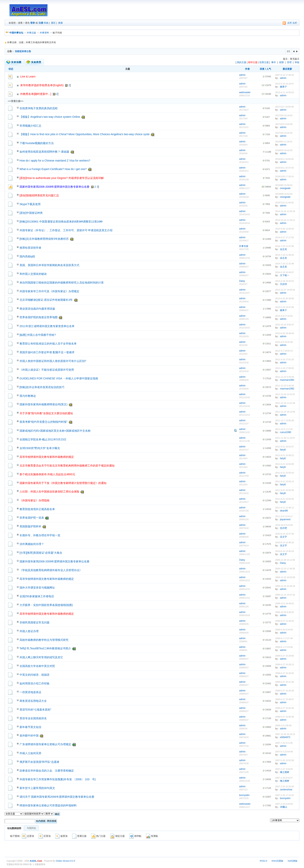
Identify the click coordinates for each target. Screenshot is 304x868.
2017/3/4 (243, 119)
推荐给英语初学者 (30, 248)
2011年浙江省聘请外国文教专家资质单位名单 (47, 326)
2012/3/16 (244, 363)
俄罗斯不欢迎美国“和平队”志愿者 (39, 762)
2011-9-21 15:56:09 (284, 464)
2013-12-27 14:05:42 (285, 290)
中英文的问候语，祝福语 (35, 675)
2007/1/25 (244, 772)
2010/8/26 (244, 389)
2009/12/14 (244, 598)
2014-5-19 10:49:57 (284, 272)
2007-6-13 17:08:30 (284, 75)
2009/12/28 (244, 563)
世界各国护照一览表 (32, 518)
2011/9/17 (244, 502)
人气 (269, 69)
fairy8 (283, 450)
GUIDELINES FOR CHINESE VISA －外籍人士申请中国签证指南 (59, 378)
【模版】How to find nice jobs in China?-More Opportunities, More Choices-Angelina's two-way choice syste (85, 134)
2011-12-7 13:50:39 (284, 420)
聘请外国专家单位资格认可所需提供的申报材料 (48, 805)
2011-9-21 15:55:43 (284, 473)
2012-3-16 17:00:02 (284, 368)
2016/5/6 (243, 153)
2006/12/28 (244, 781)
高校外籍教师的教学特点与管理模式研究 (44, 640)
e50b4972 (285, 737)
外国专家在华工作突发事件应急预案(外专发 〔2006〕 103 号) (58, 779)
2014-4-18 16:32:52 (284, 281)
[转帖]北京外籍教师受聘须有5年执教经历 (44, 239)
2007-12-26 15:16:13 (285, 734)
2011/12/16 (244, 397)
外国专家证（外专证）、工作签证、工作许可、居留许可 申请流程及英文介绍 (66, 230)
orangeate (285, 188)
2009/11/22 (244, 432)
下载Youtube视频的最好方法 (37, 143)
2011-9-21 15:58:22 (284, 455)
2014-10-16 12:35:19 (285, 211)
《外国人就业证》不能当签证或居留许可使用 (47, 370)
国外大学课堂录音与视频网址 (37, 588)
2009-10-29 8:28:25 (284, 612)
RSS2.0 (263, 861)
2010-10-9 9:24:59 (284, 525)
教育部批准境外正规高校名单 (37, 509)
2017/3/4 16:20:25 (284, 133)
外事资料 (44, 33)
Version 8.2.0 (69, 861)
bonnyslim (244, 795)
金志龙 (283, 249)
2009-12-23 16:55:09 (285, 577)
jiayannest (285, 519)
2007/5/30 (244, 763)
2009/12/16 (244, 258)
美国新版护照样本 (30, 526)
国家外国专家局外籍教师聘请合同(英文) (44, 404)
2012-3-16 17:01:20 (284, 359)
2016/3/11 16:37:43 (284, 168)
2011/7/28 (244, 476)
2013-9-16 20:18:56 (284, 298)
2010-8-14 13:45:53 (284, 551)
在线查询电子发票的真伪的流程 (39, 108)
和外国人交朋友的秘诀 (33, 274)
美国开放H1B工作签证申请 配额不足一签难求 (47, 352)
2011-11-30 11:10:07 (285, 438)
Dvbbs (59, 861)
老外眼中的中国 (29, 736)
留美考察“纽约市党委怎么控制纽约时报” (44, 422)
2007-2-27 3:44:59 (284, 769)
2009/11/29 (244, 554)
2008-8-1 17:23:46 (284, 647)
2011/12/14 (244, 415)
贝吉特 (283, 284)
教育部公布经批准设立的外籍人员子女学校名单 (48, 344)
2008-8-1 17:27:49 (284, 638)
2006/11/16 (244, 95)
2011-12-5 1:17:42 (284, 429)
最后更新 (287, 69)
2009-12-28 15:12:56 (285, 560)
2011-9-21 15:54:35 (284, 490)
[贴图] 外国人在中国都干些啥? (38, 335)
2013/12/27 (244, 293)
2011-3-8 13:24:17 (284, 516)
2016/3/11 (244, 162)
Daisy (242, 281)
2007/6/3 (243, 755)
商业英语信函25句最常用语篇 (37, 309)
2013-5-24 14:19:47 (284, 84)
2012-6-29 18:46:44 (284, 333)
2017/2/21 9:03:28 (284, 124)
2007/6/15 (244, 737)
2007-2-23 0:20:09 (284, 804)
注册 (41, 23)
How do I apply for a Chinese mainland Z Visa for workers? (55, 161)
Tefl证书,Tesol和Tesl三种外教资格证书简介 (45, 648)
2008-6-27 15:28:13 (284, 664)
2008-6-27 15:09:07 (284, 699)
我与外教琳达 (28, 396)
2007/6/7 (243, 78)
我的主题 (242, 62)
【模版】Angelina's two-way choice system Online (50, 117)
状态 (11, 69)
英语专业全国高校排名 (33, 718)
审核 (297, 62)
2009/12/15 (244, 589)
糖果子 (283, 87)
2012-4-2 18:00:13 (284, 351)
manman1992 (287, 380)
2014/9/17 (244, 241)
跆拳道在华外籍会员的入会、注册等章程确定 (47, 771)
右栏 (295, 23)
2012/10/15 (244, 328)
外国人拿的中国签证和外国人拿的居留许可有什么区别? (53, 361)
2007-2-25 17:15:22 (284, 795)
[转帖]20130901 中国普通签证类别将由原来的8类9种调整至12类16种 (61, 222)
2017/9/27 (244, 110)
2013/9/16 (244, 302)
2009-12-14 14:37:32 (285, 595)
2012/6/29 (244, 336)
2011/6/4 (243, 458)
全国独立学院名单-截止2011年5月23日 (43, 439)
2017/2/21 (244, 127)
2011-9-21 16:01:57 (284, 447)
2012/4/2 (243, 354)
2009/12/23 (244, 572)
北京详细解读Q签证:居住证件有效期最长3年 (46, 300)
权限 (282, 62)
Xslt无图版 (292, 861)
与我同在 (31, 828)
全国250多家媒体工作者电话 (37, 596)
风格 (46, 23)
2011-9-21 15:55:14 (284, 481)
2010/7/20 (244, 511)
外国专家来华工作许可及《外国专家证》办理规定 (49, 291)
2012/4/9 (243, 345)
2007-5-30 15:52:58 (284, 760)
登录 (33, 23)
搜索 (60, 23)
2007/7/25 (244, 249)
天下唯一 (285, 275)
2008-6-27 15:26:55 (284, 673)
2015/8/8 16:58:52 (284, 185)
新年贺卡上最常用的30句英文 (37, 788)
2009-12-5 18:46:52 (284, 603)
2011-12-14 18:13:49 (285, 412)
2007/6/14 (244, 546)
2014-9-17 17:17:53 (284, 237)
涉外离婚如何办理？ (32, 544)
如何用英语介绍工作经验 (35, 683)
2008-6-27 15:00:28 (284, 717)
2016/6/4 (243, 145)
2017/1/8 (243, 136)
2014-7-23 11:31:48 (284, 264)
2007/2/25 (244, 798)
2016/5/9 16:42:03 (284, 150)
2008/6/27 (244, 267)
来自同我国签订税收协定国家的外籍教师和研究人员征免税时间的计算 (62, 283)
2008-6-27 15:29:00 (284, 656)
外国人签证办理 (29, 631)
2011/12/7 (244, 424)
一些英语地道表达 (30, 692)
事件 (274, 62)
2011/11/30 (244, 441)
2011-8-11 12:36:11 (284, 508)
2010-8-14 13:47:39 (284, 534)
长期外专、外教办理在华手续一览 (40, 535)
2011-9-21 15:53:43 (284, 499)
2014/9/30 (244, 232)
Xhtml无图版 (277, 861)
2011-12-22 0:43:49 (284, 377)
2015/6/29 (244, 197)
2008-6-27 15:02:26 (284, 708)
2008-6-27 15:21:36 (284, 682)
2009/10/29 (244, 615)
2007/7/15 (244, 746)
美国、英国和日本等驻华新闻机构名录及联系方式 (49, 265)
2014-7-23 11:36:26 (284, 255)
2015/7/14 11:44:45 (284, 203)
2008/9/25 (244, 380)
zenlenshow (286, 790)
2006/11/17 (244, 188)
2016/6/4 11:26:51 (284, 142)
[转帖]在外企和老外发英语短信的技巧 (42, 387)
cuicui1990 (285, 432)
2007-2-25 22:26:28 (284, 786)
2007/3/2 (243, 87)
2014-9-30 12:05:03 (284, 229)
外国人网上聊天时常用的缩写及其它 (41, 657)
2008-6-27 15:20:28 (284, 691)
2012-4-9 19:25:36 (284, 342)
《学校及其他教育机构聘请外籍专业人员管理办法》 (51, 570)
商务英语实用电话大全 (33, 701)
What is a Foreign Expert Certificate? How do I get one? (53, 169)
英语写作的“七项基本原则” (35, 710)
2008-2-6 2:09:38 (283, 725)
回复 (262, 69)
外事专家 (244, 246)
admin (242, 75)
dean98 (284, 511)
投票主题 (264, 62)
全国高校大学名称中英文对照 (37, 666)
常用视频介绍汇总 (30, 126)
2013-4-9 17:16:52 (284, 316)
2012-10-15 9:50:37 (284, 325)
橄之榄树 (285, 772)
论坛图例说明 (14, 828)
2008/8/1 (243, 641)
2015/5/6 (243, 206)
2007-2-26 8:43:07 (284, 778)
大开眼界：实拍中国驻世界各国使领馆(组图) (46, 605)
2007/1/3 (243, 790)
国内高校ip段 (27, 256)
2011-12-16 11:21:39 (285, 403)
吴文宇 (283, 537)
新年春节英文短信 (30, 727)
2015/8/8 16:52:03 (284, 194)
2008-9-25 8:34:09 (284, 630)
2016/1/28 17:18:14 (284, 176)
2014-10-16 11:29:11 (285, 220)
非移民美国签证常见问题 (35, 622)
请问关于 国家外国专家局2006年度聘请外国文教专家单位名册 (57, 797)
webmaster (245, 92)
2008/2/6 (243, 729)
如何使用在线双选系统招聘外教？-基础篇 (44, 152)
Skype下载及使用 (30, 204)
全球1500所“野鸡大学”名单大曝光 (40, 448)
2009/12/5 (244, 319)
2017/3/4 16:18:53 (284, 115)
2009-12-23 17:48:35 (285, 569)
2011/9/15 (244, 493)
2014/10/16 (244, 214)
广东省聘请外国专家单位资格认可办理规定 (45, 744)
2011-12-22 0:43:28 (284, 386)
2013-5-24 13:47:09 (284, 307)
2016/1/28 (244, 180)
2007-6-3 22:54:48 (284, 752)
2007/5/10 (244, 528)
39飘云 (284, 807)
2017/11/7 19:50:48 (284, 107)
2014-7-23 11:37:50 (284, 246)
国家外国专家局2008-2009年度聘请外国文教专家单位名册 (55, 561)
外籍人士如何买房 (30, 753)
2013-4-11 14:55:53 (284, 92)
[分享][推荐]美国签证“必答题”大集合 (41, 553)
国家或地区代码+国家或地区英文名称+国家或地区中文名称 (55, 431)
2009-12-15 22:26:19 (285, 586)
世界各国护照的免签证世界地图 (39, 317)
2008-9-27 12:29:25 (284, 621)
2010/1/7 (243, 284)
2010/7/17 (244, 450)
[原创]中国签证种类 (31, 213)
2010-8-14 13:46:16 (284, 542)
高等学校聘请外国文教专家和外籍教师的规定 (47, 579)
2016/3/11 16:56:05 (284, 159)
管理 (289, 62)
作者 (247, 69)
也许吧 (283, 528)
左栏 (290, 23)
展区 (53, 23)
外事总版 (31, 33)
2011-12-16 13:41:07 (285, 394)
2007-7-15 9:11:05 (284, 743)
